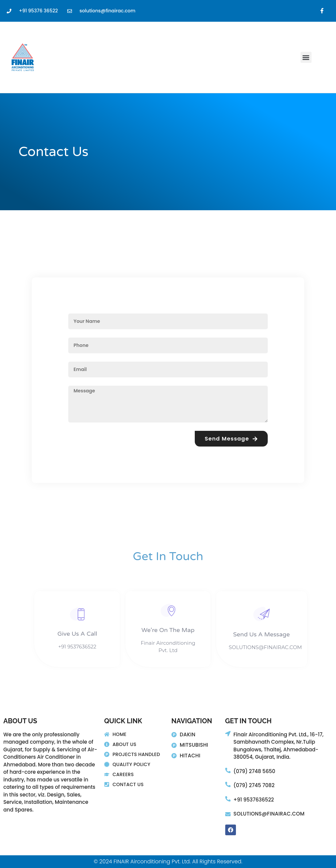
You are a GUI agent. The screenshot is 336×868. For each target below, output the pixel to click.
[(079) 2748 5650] (228, 770)
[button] (306, 57)
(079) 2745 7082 (254, 785)
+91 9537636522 (254, 800)
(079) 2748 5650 (255, 771)
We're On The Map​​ (168, 630)
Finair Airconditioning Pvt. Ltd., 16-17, (279, 734)
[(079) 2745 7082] (228, 784)
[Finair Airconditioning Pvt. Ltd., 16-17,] (228, 734)
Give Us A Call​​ (77, 634)
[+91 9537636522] (228, 799)
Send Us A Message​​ (262, 634)
